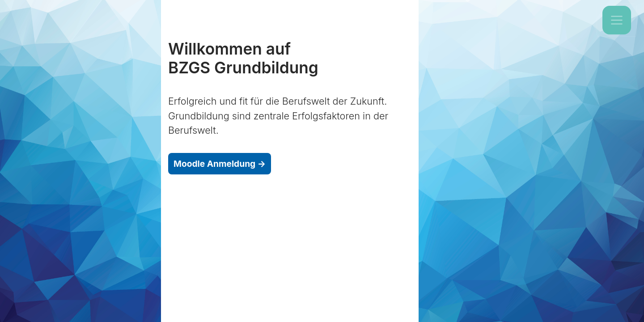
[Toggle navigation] (617, 20)
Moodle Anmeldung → (220, 164)
